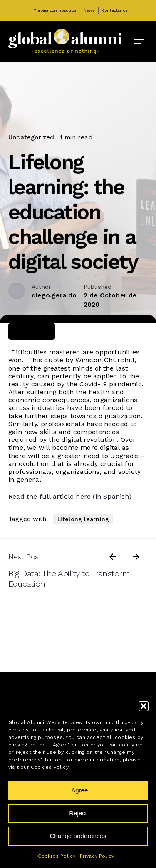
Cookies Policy (57, 856)
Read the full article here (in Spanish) (70, 496)
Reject (78, 813)
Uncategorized (31, 137)
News (89, 10)
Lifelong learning (83, 519)
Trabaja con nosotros (55, 10)
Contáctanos (115, 10)
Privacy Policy (97, 856)
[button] (144, 706)
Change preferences (78, 836)
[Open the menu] (139, 41)
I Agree (78, 790)
